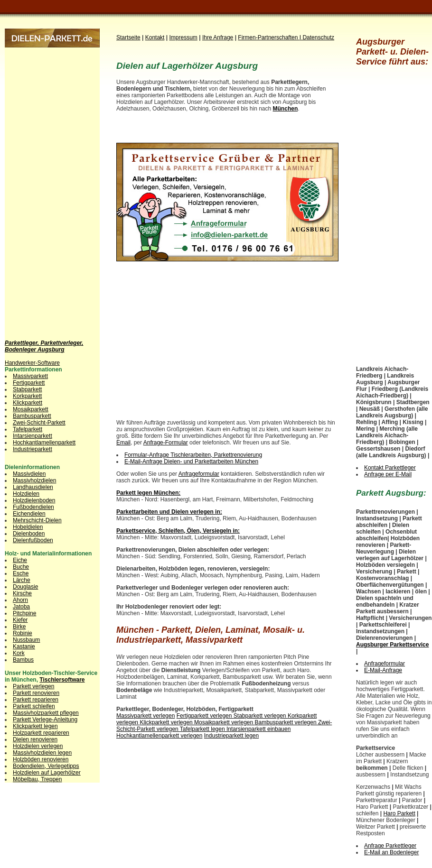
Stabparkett (27, 389)
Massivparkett (30, 376)
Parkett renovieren (36, 693)
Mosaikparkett (31, 409)
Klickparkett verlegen (167, 722)
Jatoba (21, 607)
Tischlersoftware (62, 680)
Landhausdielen (33, 487)
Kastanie (24, 646)
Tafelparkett (28, 429)
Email (123, 443)
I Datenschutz (317, 37)
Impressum (183, 37)
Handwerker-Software (32, 363)
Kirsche (22, 593)
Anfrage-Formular (166, 443)
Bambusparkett (32, 416)
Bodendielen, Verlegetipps (46, 766)
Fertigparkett (29, 383)
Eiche (20, 560)
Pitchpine (24, 613)
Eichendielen (29, 514)
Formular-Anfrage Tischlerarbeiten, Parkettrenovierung (193, 455)
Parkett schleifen (34, 706)
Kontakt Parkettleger (390, 468)
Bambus (23, 660)
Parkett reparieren (36, 700)
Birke (19, 627)
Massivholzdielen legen (42, 753)
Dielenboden (29, 534)
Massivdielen (29, 474)
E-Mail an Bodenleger (391, 852)
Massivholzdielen (34, 480)
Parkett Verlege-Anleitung (45, 720)
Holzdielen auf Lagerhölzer (47, 773)
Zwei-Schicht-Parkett (39, 423)
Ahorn (20, 600)
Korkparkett (27, 396)
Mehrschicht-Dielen (37, 520)
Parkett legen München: (148, 493)
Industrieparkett (33, 449)
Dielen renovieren (35, 739)
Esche (21, 573)
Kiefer (20, 620)
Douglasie (25, 587)
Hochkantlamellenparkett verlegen (159, 736)
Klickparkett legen (35, 726)
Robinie (23, 633)
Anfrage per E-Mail (388, 474)
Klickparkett (28, 403)
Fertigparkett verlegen (205, 716)
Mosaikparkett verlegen (224, 722)
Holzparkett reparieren (41, 733)
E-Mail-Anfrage (383, 670)
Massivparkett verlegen (146, 716)
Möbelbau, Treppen (37, 779)
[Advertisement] (43, 190)
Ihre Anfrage (218, 37)
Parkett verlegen (33, 686)
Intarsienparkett (33, 436)
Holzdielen (26, 494)
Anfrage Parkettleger (390, 846)
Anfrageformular (199, 474)
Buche (21, 567)
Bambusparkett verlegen (286, 722)
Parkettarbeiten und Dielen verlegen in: (169, 512)
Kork (19, 653)
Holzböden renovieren (41, 759)
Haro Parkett (399, 813)
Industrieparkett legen (231, 736)
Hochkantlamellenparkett (44, 443)
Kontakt (155, 37)
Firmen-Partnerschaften (268, 37)
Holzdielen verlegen (38, 746)
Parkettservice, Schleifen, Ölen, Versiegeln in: (178, 531)
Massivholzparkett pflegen (46, 713)
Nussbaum (26, 640)
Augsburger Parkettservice (392, 645)
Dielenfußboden (33, 540)
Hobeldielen (28, 527)
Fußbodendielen (33, 507)
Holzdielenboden (34, 500)
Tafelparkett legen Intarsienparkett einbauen (235, 729)
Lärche (22, 580)
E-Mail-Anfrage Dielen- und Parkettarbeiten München (191, 462)
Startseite (128, 37)
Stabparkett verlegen (261, 716)
